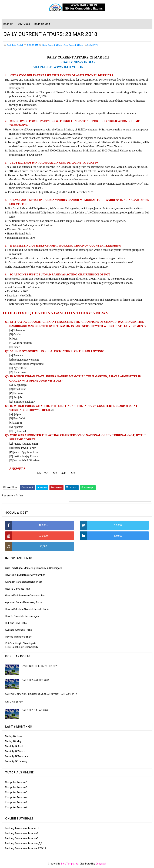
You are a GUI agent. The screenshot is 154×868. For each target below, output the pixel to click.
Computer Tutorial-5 (16, 803)
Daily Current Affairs (52, 46)
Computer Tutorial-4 (16, 797)
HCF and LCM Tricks (16, 623)
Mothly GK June (14, 736)
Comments (93, 46)
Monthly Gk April (14, 746)
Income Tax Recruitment (19, 637)
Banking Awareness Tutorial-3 (22, 838)
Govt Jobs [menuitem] (24, 24)
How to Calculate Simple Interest (23, 609)
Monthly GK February (16, 756)
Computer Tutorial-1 (16, 782)
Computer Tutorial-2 (16, 787)
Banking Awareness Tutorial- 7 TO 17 (26, 848)
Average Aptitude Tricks (18, 630)
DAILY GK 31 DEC (14, 702)
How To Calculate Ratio (18, 589)
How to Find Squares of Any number (25, 575)
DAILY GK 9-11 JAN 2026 (35, 710)
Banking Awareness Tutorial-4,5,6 (24, 843)
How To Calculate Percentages (22, 616)
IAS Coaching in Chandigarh (20, 644)
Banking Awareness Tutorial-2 (22, 833)
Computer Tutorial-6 (16, 807)
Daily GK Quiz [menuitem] (42, 24)
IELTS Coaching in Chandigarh (21, 647)
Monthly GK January (16, 762)
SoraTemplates (69, 864)
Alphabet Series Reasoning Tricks (24, 582)
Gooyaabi (101, 864)
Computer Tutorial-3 (16, 792)
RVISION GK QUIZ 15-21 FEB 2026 (40, 666)
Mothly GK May (13, 741)
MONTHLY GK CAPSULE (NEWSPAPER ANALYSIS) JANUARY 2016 (41, 694)
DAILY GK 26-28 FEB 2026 (36, 680)
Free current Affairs (74, 46)
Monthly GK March (15, 751)
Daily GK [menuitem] (8, 24)
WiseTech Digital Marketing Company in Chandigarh (34, 568)
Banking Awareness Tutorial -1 (22, 828)
